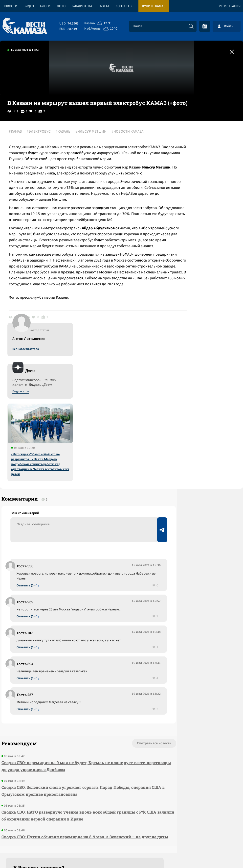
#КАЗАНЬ (66, 132)
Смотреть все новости (110, 650)
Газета (104, 6)
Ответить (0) (28, 482)
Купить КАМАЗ (154, 6)
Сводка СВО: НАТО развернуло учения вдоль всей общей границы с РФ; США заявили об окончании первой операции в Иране (63, 726)
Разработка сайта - (224, 854)
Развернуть (121, 835)
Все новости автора (188, 137)
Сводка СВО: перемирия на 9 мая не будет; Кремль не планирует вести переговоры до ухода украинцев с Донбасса (66, 673)
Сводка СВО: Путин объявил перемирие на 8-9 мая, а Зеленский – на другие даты (65, 754)
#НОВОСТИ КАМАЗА (28, 138)
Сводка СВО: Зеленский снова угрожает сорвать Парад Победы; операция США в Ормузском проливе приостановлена (64, 698)
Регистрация (230, 6)
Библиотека (82, 6)
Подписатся (183, 180)
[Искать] (191, 26)
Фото (61, 6)
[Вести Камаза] (25, 26)
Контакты (124, 6)
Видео (29, 6)
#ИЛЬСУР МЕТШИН (94, 132)
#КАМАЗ (19, 132)
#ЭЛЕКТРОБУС (42, 132)
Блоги (45, 6)
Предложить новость (194, 484)
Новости (10, 6)
